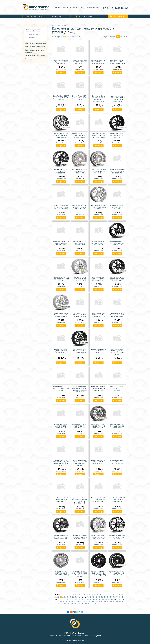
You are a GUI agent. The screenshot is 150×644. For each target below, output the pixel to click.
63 (94, 599)
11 (85, 595)
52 (61, 599)
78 (66, 601)
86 (90, 601)
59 (82, 599)
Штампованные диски (34, 35)
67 (106, 599)
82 (78, 601)
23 (116, 595)
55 (70, 599)
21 (111, 595)
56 (73, 599)
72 (120, 599)
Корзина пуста (119, 16)
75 (58, 601)
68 (109, 599)
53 (64, 599)
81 (75, 601)
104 (75, 604)
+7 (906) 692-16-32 (115, 8)
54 (67, 599)
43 (105, 597)
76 (61, 601)
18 (103, 595)
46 (114, 597)
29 (64, 597)
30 (67, 597)
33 (76, 597)
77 (64, 601)
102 (68, 604)
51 (58, 599)
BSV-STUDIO (81, 641)
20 (108, 595)
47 (117, 597)
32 (73, 597)
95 (117, 601)
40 (96, 597)
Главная (58, 8)
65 (100, 599)
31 (70, 597)
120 (122, 37)
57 (76, 599)
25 (122, 595)
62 (91, 599)
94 (114, 601)
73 (123, 599)
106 (82, 604)
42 (102, 597)
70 (115, 599)
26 (55, 597)
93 (111, 601)
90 (102, 601)
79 (69, 601)
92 (108, 601)
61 (88, 599)
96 (120, 601)
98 (55, 604)
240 (125, 37)
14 (92, 595)
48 (120, 597)
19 (105, 595)
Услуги (83, 8)
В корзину (61, 72)
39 (93, 597)
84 (84, 601)
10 (82, 595)
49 (123, 597)
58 (79, 599)
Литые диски (32, 37)
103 (72, 604)
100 (62, 604)
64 (97, 599)
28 (61, 597)
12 (87, 595)
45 (111, 597)
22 (114, 595)
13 (90, 595)
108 (89, 604)
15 (95, 595)
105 (79, 604)
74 (55, 601)
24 (119, 595)
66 (103, 599)
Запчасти (76, 8)
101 (65, 604)
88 (96, 601)
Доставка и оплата (94, 8)
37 (87, 597)
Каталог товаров (62, 25)
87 (93, 601)
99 (58, 604)
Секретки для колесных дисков (35, 55)
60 (118, 37)
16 (98, 595)
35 (82, 597)
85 (87, 601)
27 (58, 597)
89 (99, 601)
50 (55, 599)
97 (123, 601)
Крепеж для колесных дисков (35, 59)
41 (99, 597)
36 (85, 597)
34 (79, 597)
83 (81, 601)
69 (112, 599)
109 (93, 604)
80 (72, 601)
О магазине (67, 8)
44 (108, 597)
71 (117, 599)
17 (100, 595)
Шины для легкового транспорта (36, 43)
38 (90, 597)
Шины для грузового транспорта (36, 47)
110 (96, 604)
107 (86, 604)
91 (105, 601)
